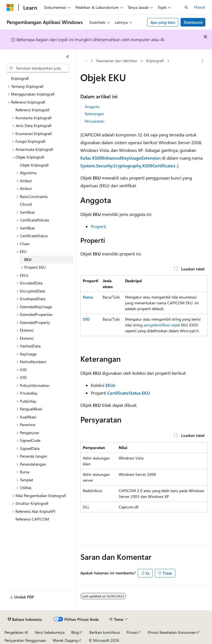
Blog (75, 632)
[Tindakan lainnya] (203, 61)
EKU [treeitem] (28, 259)
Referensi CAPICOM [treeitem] (32, 519)
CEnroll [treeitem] (26, 204)
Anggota (92, 106)
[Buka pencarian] (186, 7)
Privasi (132, 632)
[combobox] (38, 68)
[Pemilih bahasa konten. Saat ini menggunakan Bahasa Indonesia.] (25, 619)
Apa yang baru (163, 22)
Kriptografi (155, 61)
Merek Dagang (65, 640)
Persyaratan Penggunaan (25, 640)
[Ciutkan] (68, 57)
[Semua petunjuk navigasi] (85, 61)
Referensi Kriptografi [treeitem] (32, 110)
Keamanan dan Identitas (117, 61)
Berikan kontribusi (105, 632)
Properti (99, 226)
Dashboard (193, 22)
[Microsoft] (10, 7)
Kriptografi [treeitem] (20, 78)
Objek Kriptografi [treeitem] (34, 165)
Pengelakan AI (16, 632)
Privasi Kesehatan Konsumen (172, 632)
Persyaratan (95, 121)
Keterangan (94, 114)
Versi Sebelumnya (50, 632)
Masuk (200, 7)
